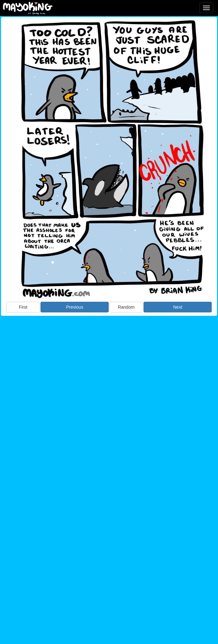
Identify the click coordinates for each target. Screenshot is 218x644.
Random (126, 307)
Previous (74, 307)
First (23, 307)
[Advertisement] (109, 367)
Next (178, 307)
